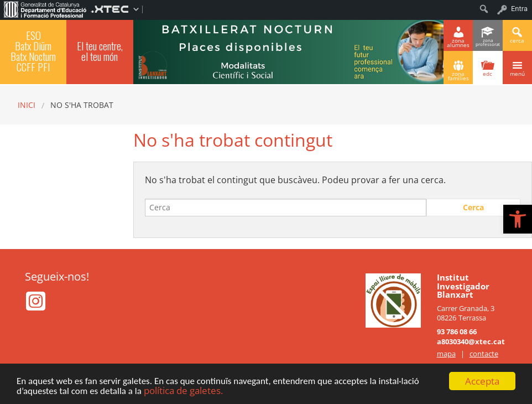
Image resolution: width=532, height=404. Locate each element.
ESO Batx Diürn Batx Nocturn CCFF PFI (33, 51)
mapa (446, 354)
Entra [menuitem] (519, 9)
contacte (484, 354)
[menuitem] (45, 9)
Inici (27, 105)
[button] (518, 219)
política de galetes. (183, 391)
